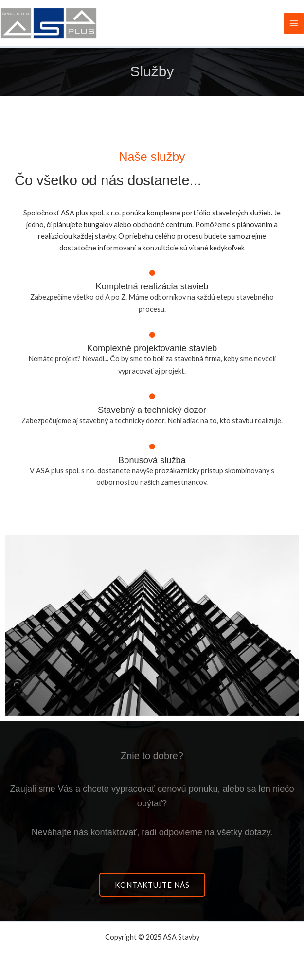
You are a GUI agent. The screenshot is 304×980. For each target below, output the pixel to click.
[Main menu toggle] (294, 23)
